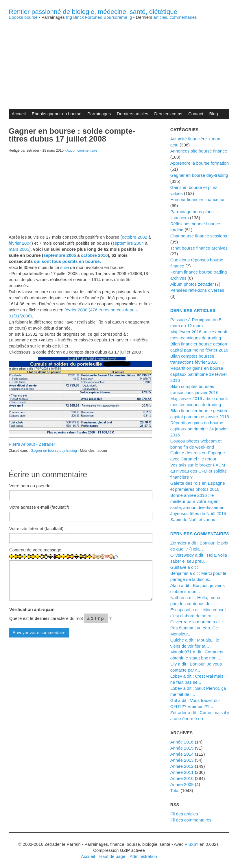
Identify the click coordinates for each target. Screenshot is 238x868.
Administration (143, 856)
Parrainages (99, 114)
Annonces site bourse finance (199, 151)
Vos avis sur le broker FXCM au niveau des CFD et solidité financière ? (199, 471)
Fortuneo (94, 17)
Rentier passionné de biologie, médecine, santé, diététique (93, 12)
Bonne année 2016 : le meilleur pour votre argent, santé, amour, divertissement (198, 501)
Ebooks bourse (23, 17)
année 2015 (182, 748)
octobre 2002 (134, 237)
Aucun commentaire (82, 150)
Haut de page (112, 856)
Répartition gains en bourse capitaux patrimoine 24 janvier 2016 (199, 429)
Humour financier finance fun (198, 199)
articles (160, 17)
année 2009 (182, 784)
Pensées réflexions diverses (197, 290)
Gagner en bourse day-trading (54, 451)
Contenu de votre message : (36, 550)
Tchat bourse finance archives (199, 248)
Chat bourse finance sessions (199, 236)
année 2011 (182, 772)
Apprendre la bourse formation (200, 163)
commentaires (183, 17)
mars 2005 (19, 249)
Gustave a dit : (184, 567)
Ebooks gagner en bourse (57, 114)
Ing (69, 17)
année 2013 (182, 760)
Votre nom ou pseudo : (31, 486)
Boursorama (115, 17)
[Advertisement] (119, 60)
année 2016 (182, 742)
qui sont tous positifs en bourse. (67, 261)
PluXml (191, 844)
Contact (196, 114)
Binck (79, 17)
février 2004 (20, 243)
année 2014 (182, 754)
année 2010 (182, 778)
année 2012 (182, 766)
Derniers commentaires (200, 534)
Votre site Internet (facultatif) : (38, 528)
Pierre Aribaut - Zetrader (32, 444)
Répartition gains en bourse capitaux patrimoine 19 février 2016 (199, 374)
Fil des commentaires (191, 820)
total (176, 790)
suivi (64, 267)
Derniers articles (132, 114)
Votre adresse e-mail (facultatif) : (40, 507)
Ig (130, 17)
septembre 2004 (128, 243)
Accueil (19, 114)
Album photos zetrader (192, 284)
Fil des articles (184, 814)
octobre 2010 (94, 255)
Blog (214, 114)
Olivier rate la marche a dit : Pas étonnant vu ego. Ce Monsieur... (197, 628)
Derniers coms (168, 114)
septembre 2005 (60, 255)
